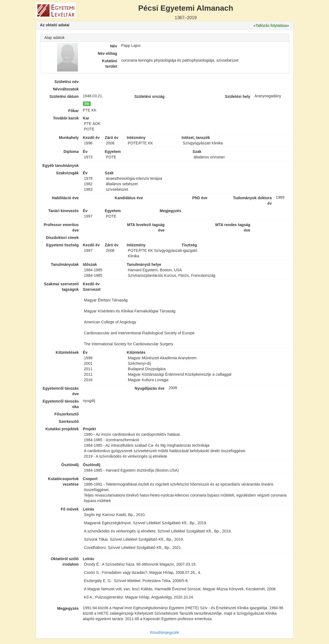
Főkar (74, 111)
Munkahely (69, 138)
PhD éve (200, 198)
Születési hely (238, 96)
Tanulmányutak (65, 264)
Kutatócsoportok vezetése (63, 481)
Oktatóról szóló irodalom (65, 562)
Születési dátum (64, 96)
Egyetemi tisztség (63, 245)
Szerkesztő (69, 421)
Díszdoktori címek (62, 238)
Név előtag (107, 53)
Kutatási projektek (62, 429)
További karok (66, 118)
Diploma (71, 152)
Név (114, 46)
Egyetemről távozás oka (61, 404)
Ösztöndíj (70, 465)
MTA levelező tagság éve (146, 227)
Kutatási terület (110, 64)
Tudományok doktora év (252, 201)
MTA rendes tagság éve (233, 227)
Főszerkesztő (67, 414)
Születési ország (150, 96)
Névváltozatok (66, 89)
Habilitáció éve (65, 198)
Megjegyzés (68, 608)
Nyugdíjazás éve (150, 388)
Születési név (67, 82)
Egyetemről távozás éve (61, 391)
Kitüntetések (67, 352)
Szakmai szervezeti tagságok (61, 287)
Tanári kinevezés (64, 211)
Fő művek (70, 509)
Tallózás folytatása (271, 25)
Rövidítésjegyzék (165, 632)
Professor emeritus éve (61, 227)
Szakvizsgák (67, 173)
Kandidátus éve (129, 198)
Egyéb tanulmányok (61, 166)
